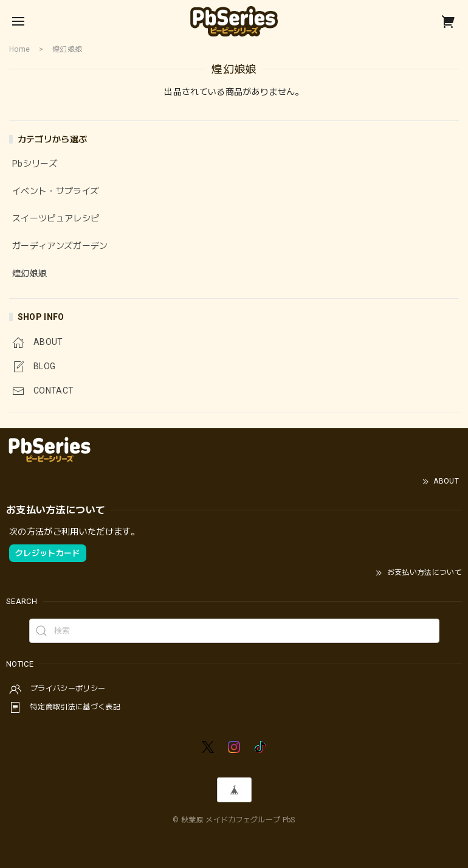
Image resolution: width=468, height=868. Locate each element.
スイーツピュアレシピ (56, 218)
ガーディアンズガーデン (60, 246)
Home (19, 49)
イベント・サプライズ (56, 191)
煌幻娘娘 (29, 273)
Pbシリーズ (35, 164)
